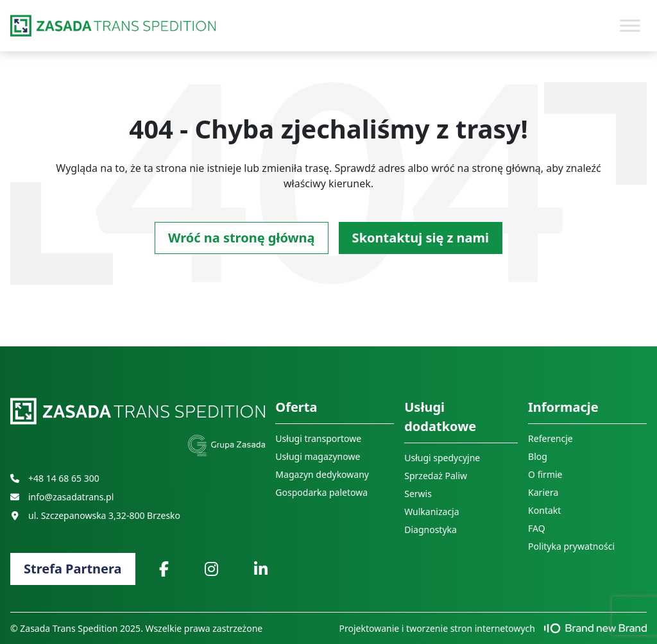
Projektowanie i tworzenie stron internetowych (493, 628)
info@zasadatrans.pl (62, 497)
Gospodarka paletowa (321, 492)
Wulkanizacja (431, 512)
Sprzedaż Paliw (436, 476)
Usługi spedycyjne (442, 458)
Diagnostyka (431, 530)
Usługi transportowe (318, 438)
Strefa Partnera (73, 569)
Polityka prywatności (571, 546)
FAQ (537, 528)
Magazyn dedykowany (322, 474)
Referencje (550, 438)
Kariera (543, 492)
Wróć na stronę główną (242, 238)
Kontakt (544, 510)
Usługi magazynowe (318, 456)
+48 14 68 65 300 (55, 478)
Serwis (418, 494)
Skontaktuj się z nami (421, 238)
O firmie (545, 474)
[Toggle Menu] (630, 25)
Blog (538, 456)
